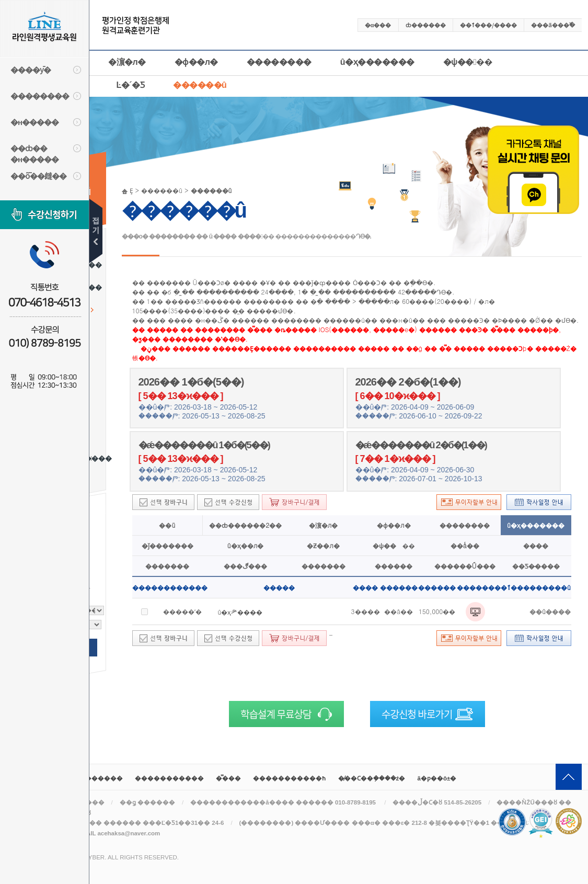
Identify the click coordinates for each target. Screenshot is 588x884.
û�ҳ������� (377, 62)
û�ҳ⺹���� (240, 612)
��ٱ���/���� (488, 25)
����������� (169, 778)
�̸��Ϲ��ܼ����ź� (372, 778)
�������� (40, 95)
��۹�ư (96, 231)
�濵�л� (127, 62)
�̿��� (228, 778)
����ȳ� (31, 69)
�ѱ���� (468, 62)
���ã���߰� (553, 25)
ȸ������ (426, 25)
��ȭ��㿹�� (38, 175)
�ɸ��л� (196, 62)
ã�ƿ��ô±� (437, 778)
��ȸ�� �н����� (34, 152)
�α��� (378, 25)
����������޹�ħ (289, 778)
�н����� (34, 122)
